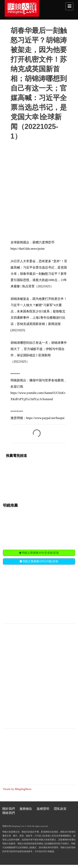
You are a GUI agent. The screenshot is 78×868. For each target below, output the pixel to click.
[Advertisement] (32, 595)
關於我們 (9, 809)
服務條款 (26, 809)
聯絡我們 (9, 813)
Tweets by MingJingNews (17, 789)
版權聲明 (43, 809)
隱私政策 (60, 809)
